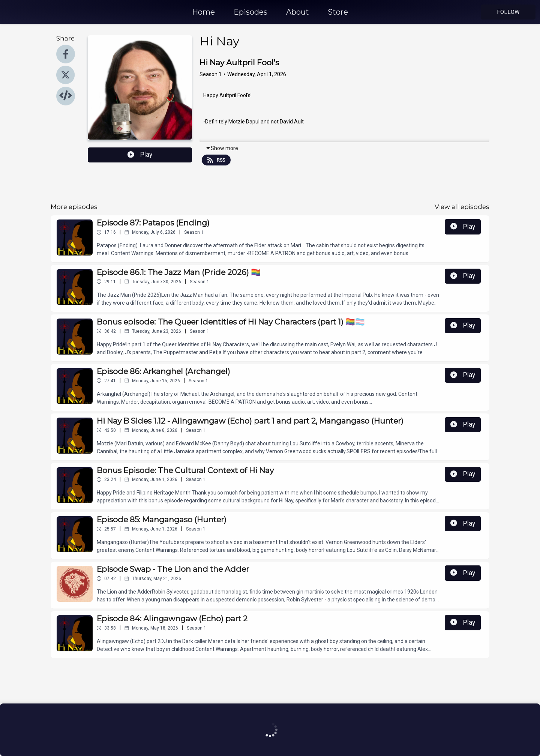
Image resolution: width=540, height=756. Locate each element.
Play (140, 155)
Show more (222, 148)
